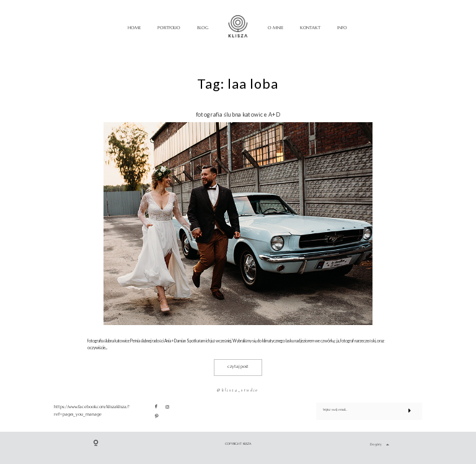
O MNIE (275, 28)
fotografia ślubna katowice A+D (238, 114)
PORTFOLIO (169, 28)
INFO (342, 28)
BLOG (203, 28)
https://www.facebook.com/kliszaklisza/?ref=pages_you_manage (92, 411)
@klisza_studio (238, 390)
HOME (134, 28)
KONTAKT (311, 28)
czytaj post (238, 367)
